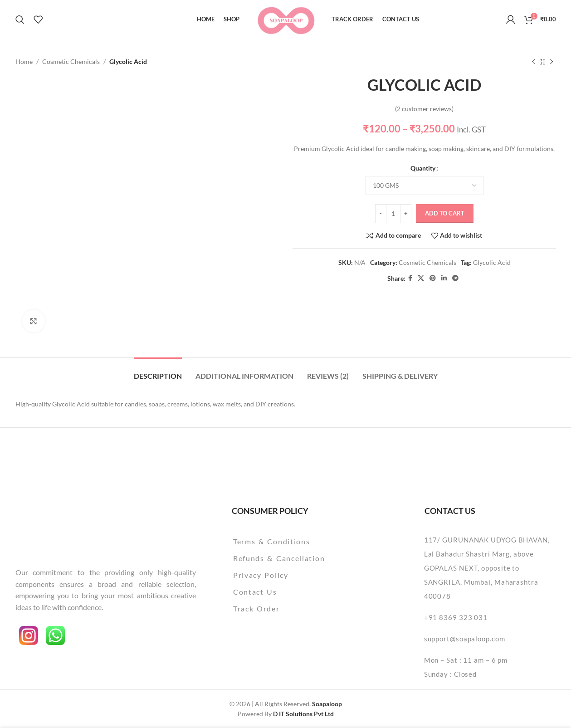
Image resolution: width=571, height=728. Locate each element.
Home (24, 61)
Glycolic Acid (491, 262)
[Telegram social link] (455, 279)
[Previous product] (533, 62)
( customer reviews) (424, 109)
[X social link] (421, 279)
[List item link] (302, 542)
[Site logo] (285, 18)
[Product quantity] (393, 214)
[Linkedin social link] (444, 279)
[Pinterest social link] (433, 279)
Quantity (423, 169)
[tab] (158, 371)
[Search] (20, 20)
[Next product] (551, 62)
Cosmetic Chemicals (71, 61)
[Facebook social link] (410, 279)
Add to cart (445, 213)
